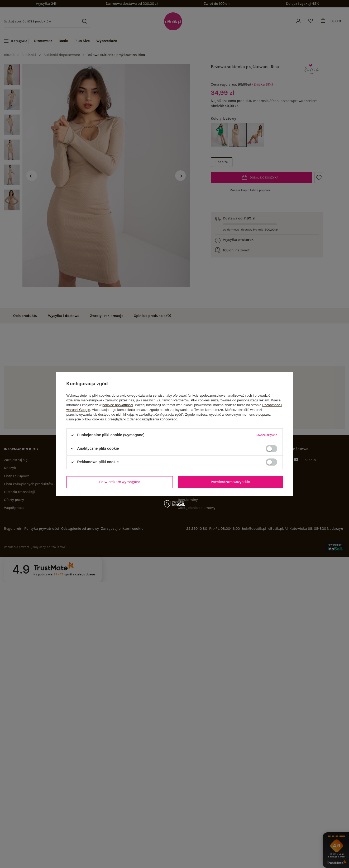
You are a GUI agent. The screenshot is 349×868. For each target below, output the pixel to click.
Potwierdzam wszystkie (230, 482)
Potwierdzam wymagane (120, 482)
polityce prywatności (118, 405)
